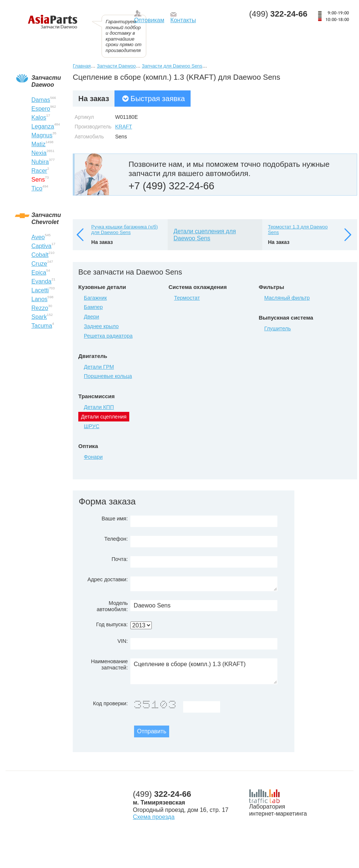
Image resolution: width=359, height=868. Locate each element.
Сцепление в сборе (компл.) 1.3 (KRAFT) (204, 671)
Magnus (42, 135)
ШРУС (92, 426)
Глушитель (277, 328)
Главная (82, 66)
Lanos (40, 299)
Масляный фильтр (287, 298)
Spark (39, 317)
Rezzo (40, 308)
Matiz (38, 144)
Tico (37, 188)
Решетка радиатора (108, 336)
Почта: (120, 559)
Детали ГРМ (99, 367)
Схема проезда (154, 817)
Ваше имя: (115, 519)
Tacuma (42, 326)
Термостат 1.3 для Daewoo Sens (298, 230)
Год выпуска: (112, 624)
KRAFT (124, 127)
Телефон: (116, 539)
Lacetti (40, 290)
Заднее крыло (101, 326)
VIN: (123, 641)
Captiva (41, 246)
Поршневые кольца (108, 376)
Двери (91, 317)
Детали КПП (99, 407)
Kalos (39, 118)
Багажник (95, 298)
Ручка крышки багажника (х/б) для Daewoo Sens (124, 230)
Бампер (93, 307)
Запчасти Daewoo (116, 66)
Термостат (187, 298)
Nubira (40, 162)
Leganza (43, 126)
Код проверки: (110, 703)
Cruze (39, 264)
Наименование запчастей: (109, 664)
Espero (41, 109)
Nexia (39, 153)
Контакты (183, 20)
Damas (41, 100)
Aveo (38, 237)
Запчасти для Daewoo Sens (172, 66)
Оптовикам (149, 20)
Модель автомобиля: (112, 606)
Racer (39, 171)
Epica (39, 273)
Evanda (41, 281)
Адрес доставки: (108, 579)
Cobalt (40, 255)
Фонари (93, 457)
